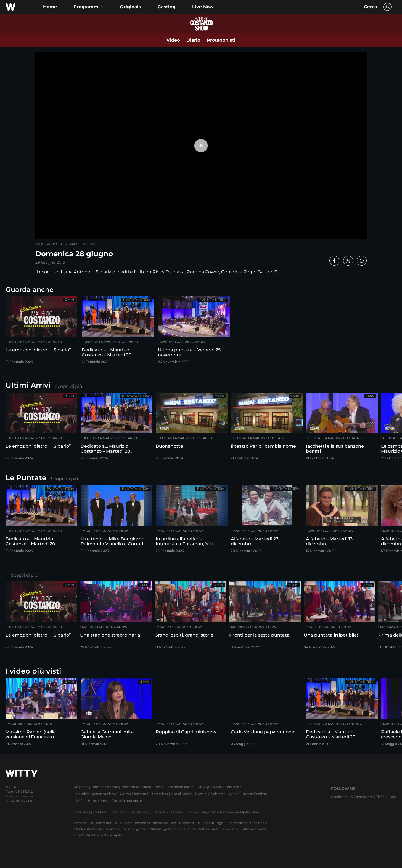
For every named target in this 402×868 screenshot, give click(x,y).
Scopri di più (69, 386)
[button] (88, 7)
